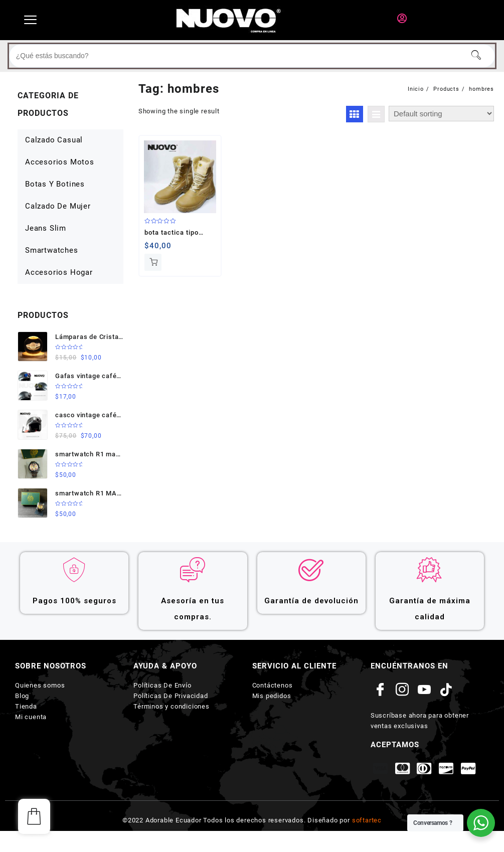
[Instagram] (403, 690)
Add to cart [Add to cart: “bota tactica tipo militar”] (153, 263)
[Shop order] (441, 114)
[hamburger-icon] (30, 20)
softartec (367, 820)
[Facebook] (381, 690)
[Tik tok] (446, 690)
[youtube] (424, 690)
